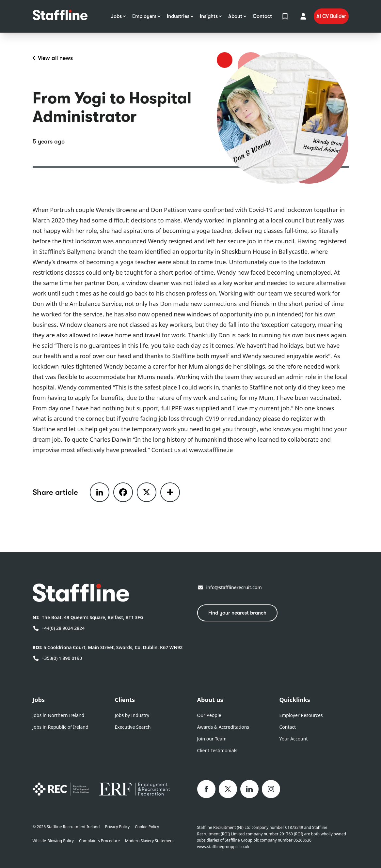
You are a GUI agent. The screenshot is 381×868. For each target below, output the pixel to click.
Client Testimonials (217, 750)
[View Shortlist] (285, 16)
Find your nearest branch (237, 613)
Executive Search (133, 727)
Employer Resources (301, 715)
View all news (53, 58)
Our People (209, 715)
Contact (288, 727)
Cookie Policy (147, 827)
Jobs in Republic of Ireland (61, 727)
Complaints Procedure (99, 841)
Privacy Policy (117, 827)
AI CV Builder (331, 16)
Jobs (39, 700)
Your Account (294, 739)
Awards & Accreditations (223, 727)
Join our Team (212, 739)
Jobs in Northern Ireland (59, 715)
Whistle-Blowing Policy (53, 841)
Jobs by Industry (132, 715)
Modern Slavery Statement (150, 841)
